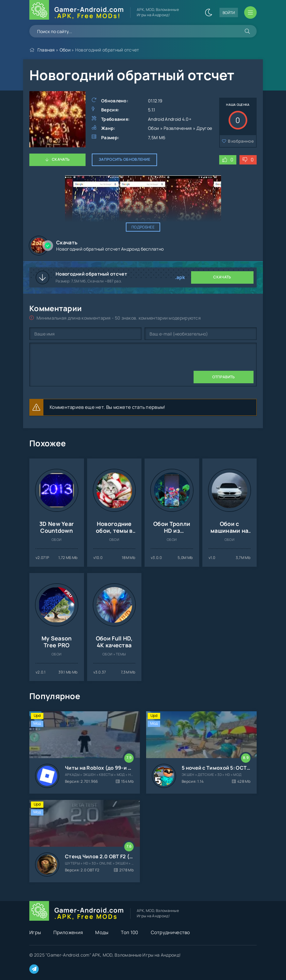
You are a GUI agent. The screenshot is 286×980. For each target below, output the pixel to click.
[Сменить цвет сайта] (209, 12)
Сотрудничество (170, 932)
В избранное (241, 141)
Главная (46, 50)
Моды (102, 932)
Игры (35, 932)
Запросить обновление (124, 159)
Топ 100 (129, 932)
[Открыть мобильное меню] (250, 12)
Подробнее (143, 227)
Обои (65, 50)
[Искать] (247, 31)
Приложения (68, 932)
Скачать (61, 159)
